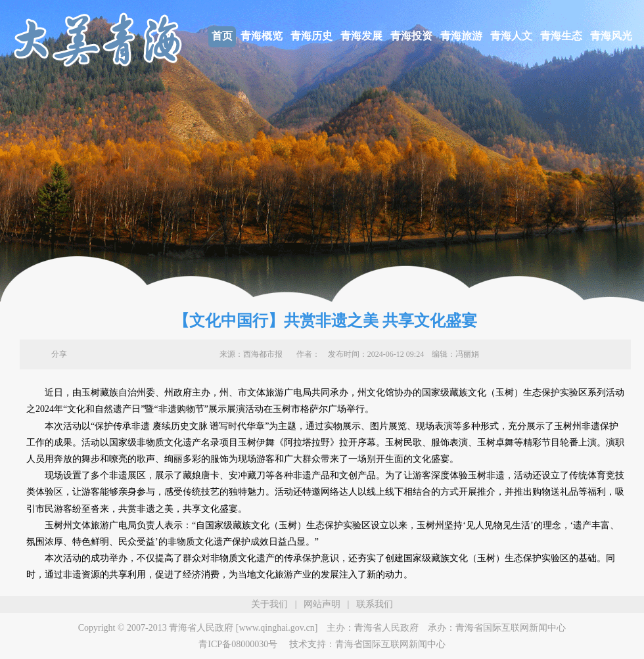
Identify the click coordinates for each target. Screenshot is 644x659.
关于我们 (269, 604)
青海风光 (611, 36)
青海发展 (361, 36)
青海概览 (262, 36)
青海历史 (311, 36)
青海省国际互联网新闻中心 (511, 628)
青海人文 (511, 36)
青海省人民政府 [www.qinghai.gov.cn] (243, 628)
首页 (222, 36)
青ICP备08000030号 (238, 644)
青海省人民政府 (386, 628)
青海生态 (561, 36)
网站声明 (322, 604)
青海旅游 (461, 36)
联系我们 (375, 604)
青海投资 (411, 36)
